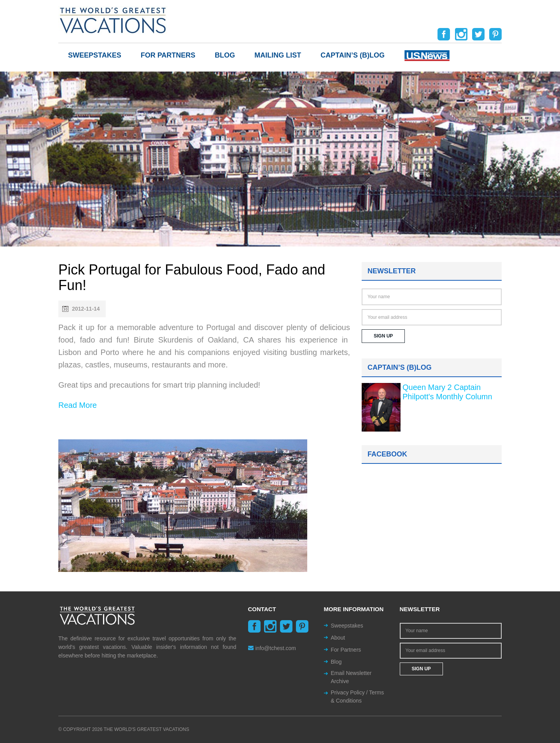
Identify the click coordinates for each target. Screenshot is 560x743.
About (338, 638)
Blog (225, 55)
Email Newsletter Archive (351, 677)
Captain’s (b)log (353, 55)
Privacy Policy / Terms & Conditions (358, 697)
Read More (78, 405)
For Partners (168, 55)
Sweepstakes (95, 55)
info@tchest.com (272, 648)
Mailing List (278, 55)
